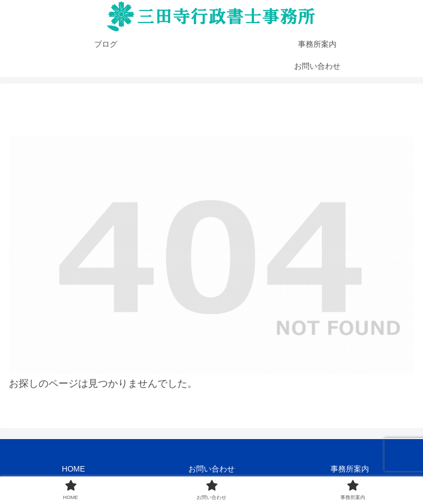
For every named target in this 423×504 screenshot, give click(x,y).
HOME (73, 469)
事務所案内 (350, 469)
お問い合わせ (211, 469)
